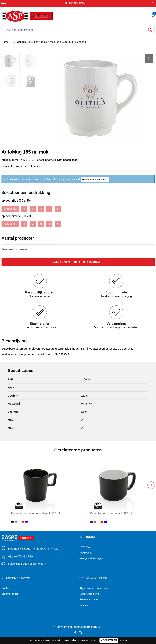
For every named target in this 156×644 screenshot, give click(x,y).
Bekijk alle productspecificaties (22, 166)
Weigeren (123, 640)
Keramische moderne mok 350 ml (111, 513)
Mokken (54, 42)
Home (5, 42)
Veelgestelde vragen (91, 558)
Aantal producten (18, 238)
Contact (6, 588)
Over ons (85, 547)
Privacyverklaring (89, 599)
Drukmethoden (10, 594)
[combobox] (74, 30)
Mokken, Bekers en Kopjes (32, 42)
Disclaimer (86, 605)
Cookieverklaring (89, 594)
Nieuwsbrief (86, 553)
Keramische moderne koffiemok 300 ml (35, 513)
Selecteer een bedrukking (26, 193)
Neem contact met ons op (95, 179)
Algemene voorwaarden (93, 588)
